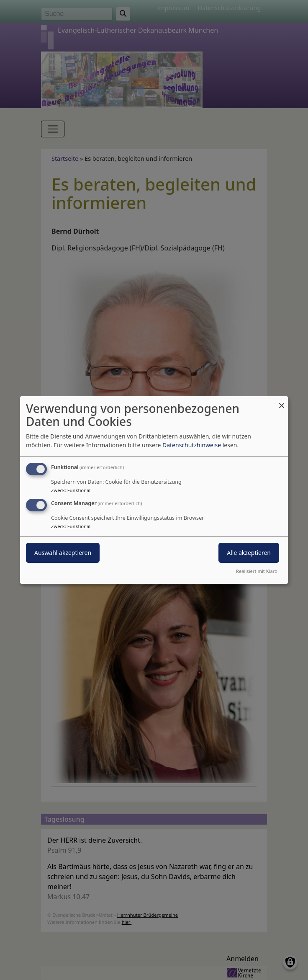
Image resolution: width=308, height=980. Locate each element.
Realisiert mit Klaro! (257, 571)
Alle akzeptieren (249, 553)
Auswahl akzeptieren (63, 553)
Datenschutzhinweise (192, 445)
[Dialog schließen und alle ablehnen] (282, 401)
